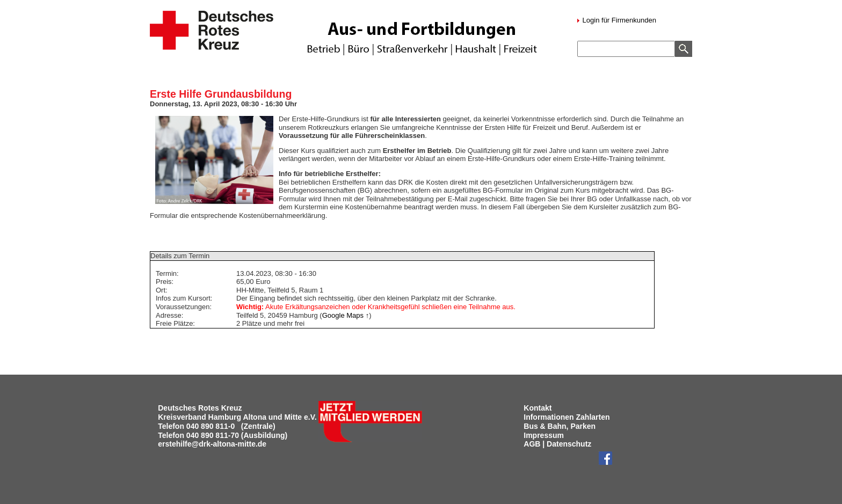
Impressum (544, 435)
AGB (532, 444)
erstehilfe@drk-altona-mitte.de (212, 444)
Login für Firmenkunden (618, 20)
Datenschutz (569, 444)
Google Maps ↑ (346, 315)
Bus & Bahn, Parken (560, 426)
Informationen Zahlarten (567, 417)
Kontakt (538, 408)
